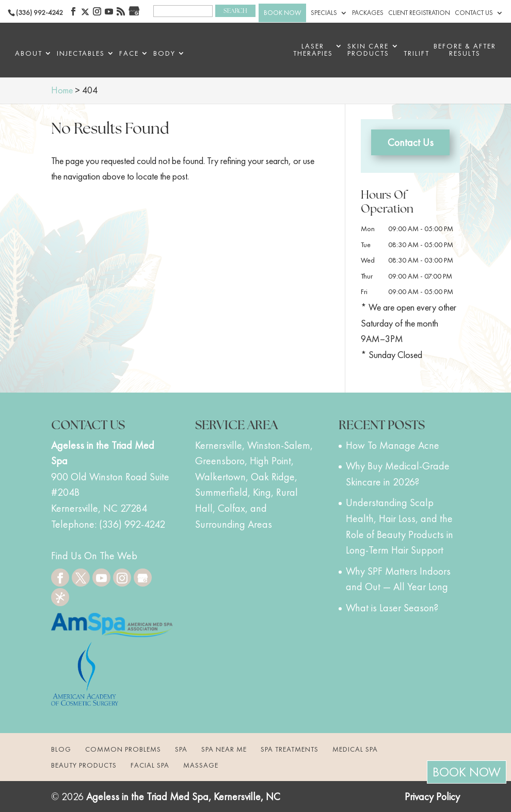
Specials (324, 13)
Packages (368, 13)
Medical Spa (355, 749)
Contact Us (474, 13)
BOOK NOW (282, 13)
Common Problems (123, 749)
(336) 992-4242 (39, 12)
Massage (201, 765)
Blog (61, 749)
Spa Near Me (224, 749)
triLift (417, 54)
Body (164, 54)
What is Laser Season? (392, 608)
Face (129, 54)
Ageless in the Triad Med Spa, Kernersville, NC (183, 797)
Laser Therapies (313, 50)
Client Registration (419, 13)
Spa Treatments (290, 749)
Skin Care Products (368, 50)
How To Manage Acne (393, 445)
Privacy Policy (432, 797)
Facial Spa (150, 765)
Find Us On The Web (94, 556)
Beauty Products (84, 765)
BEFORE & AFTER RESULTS (465, 50)
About (29, 54)
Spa (181, 749)
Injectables (81, 54)
